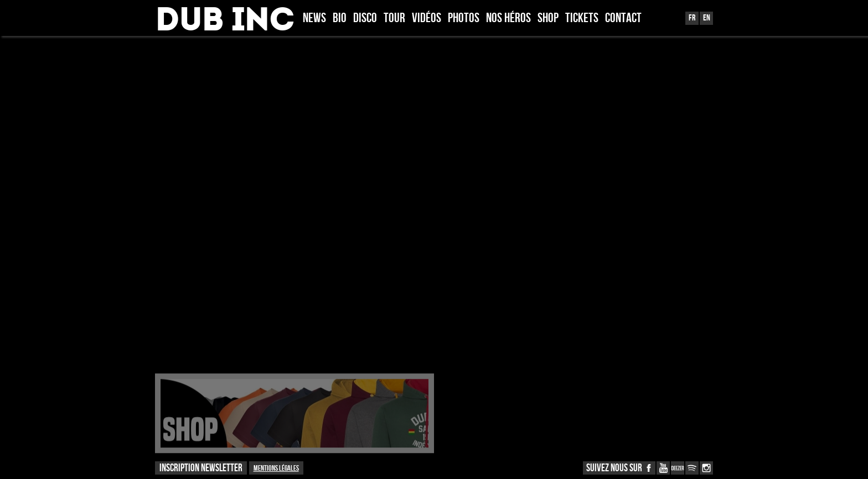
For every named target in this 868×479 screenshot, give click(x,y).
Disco (365, 19)
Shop (548, 19)
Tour (394, 19)
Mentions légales (276, 468)
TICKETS (582, 19)
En (707, 18)
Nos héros (508, 19)
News (314, 19)
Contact (623, 19)
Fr (692, 18)
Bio (340, 19)
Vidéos (427, 19)
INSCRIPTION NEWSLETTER (201, 468)
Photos (464, 19)
